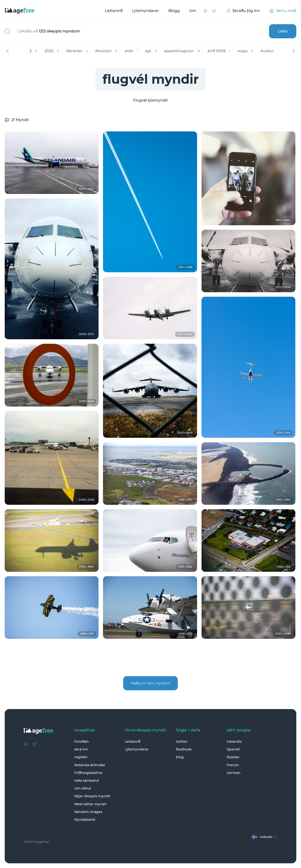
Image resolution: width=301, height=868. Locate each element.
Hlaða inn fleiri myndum (150, 683)
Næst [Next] (293, 51)
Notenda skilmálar (90, 765)
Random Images (88, 812)
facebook (184, 749)
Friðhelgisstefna (88, 773)
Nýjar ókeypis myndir (92, 796)
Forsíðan (82, 742)
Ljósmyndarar (145, 11)
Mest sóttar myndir (91, 804)
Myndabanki (85, 820)
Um (193, 11)
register (81, 757)
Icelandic (234, 742)
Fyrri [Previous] (8, 51)
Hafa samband (87, 781)
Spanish (234, 749)
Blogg (174, 11)
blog (180, 757)
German (234, 773)
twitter (182, 742)
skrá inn (81, 749)
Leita (283, 31)
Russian (233, 757)
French (233, 765)
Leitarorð (114, 11)
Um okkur (83, 788)
